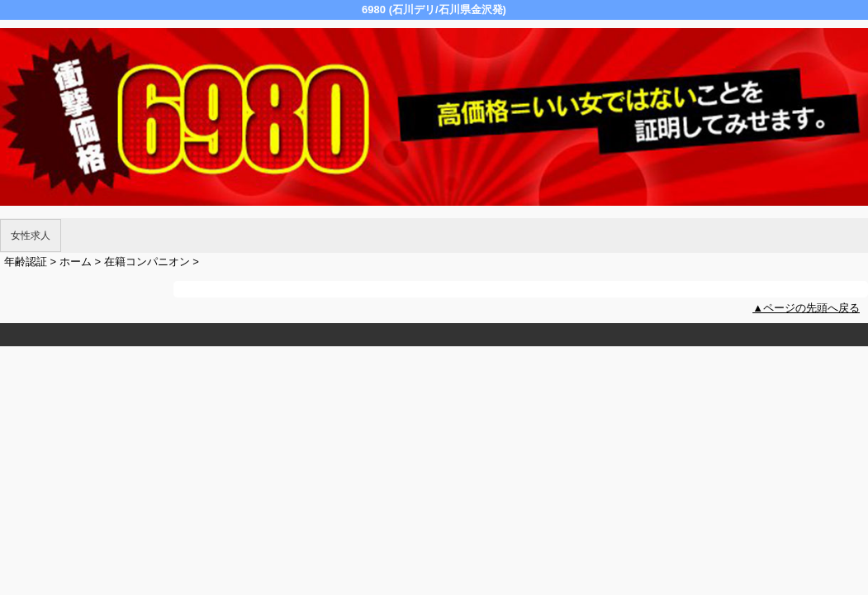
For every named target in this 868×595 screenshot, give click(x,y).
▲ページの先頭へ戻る (806, 308)
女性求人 (31, 236)
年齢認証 (26, 262)
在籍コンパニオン (147, 262)
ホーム (76, 262)
